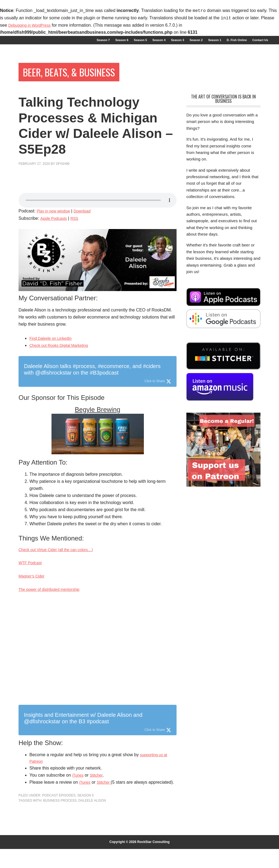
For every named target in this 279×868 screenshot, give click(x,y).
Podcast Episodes (59, 814)
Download (88, 218)
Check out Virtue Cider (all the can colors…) (61, 557)
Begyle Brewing (98, 416)
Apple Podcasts (55, 225)
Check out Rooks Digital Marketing (63, 352)
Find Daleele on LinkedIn (54, 345)
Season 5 (86, 814)
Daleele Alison (92, 820)
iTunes (79, 787)
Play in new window (56, 218)
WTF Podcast (32, 571)
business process (60, 820)
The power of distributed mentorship (53, 599)
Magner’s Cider (33, 585)
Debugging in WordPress (32, 25)
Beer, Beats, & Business (85, 77)
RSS (78, 225)
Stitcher (98, 787)
